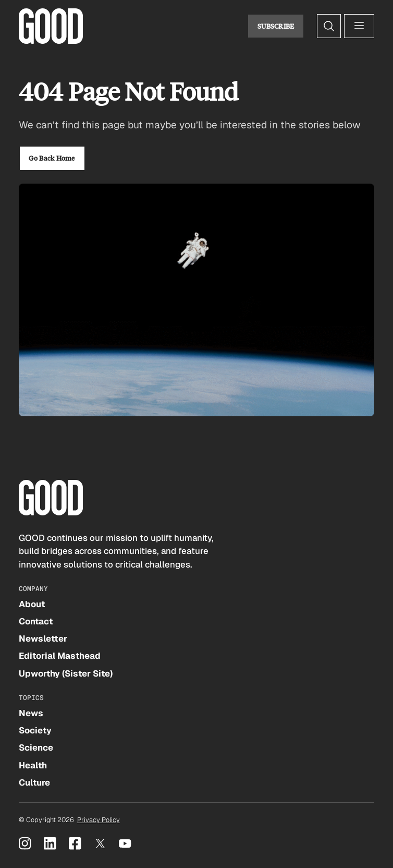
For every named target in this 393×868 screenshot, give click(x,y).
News (31, 713)
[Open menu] (359, 26)
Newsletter (43, 638)
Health (33, 765)
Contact (36, 621)
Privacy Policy (99, 820)
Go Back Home (52, 158)
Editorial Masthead (60, 656)
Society (35, 730)
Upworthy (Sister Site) (66, 673)
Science (36, 748)
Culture (34, 782)
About (32, 604)
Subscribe (276, 26)
